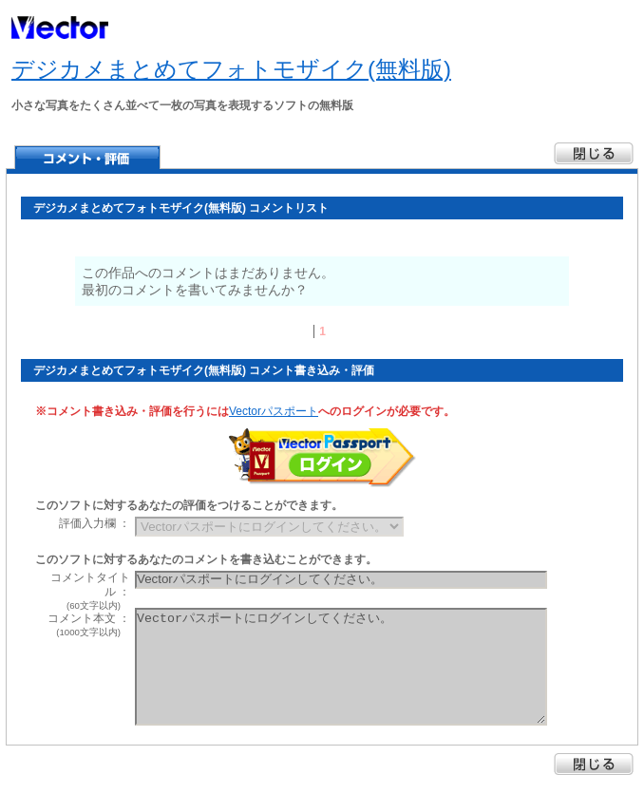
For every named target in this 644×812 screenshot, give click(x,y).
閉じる (594, 764)
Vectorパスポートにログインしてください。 (341, 667)
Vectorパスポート (274, 411)
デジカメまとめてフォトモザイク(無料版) (231, 69)
